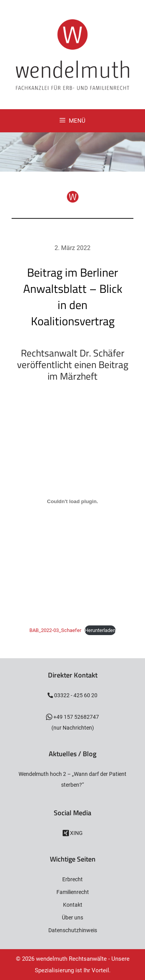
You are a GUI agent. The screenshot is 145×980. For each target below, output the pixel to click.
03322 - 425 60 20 (75, 695)
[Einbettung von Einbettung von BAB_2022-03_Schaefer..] (72, 502)
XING (76, 833)
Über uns (72, 917)
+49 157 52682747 (76, 717)
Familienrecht (73, 892)
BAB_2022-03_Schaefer (55, 630)
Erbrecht (72, 879)
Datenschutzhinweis (73, 930)
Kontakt (73, 905)
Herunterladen (100, 630)
